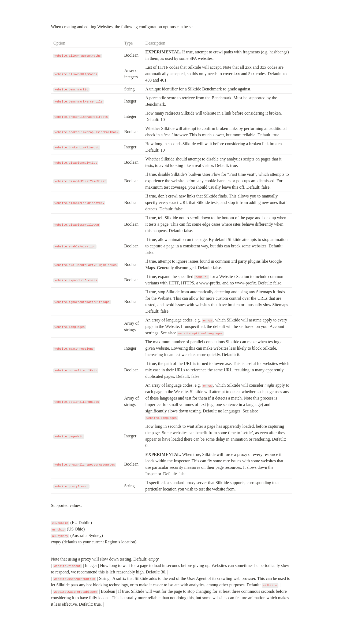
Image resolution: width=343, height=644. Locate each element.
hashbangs (279, 52)
